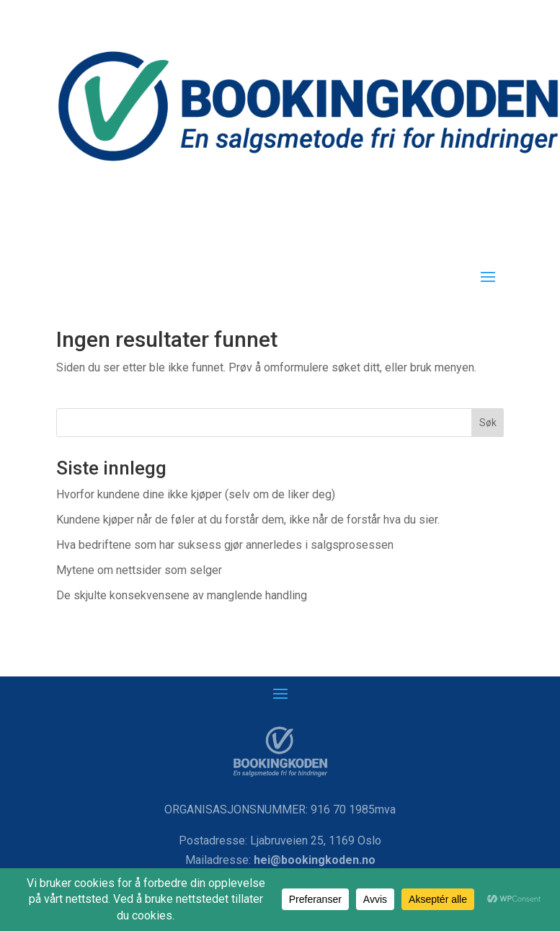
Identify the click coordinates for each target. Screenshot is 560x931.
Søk (488, 423)
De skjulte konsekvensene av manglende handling (182, 595)
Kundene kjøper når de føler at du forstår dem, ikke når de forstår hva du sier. (248, 520)
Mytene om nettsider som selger (139, 570)
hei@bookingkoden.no (315, 860)
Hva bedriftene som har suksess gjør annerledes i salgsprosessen (225, 545)
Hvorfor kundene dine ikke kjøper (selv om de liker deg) (196, 494)
